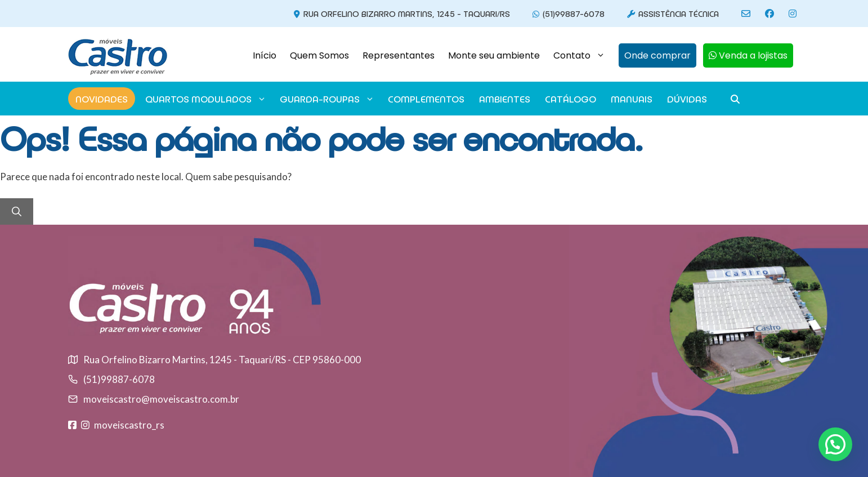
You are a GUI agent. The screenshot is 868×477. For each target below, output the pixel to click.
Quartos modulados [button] (206, 99)
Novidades (102, 99)
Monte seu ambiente (494, 55)
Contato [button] (583, 56)
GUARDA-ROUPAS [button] (327, 99)
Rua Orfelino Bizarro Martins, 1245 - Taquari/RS (400, 13)
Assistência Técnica (671, 13)
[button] (654, 56)
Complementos (426, 99)
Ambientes (505, 99)
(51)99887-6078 (567, 13)
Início (265, 55)
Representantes (399, 55)
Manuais (632, 99)
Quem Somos (319, 55)
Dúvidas (687, 99)
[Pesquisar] (17, 212)
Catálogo (571, 99)
